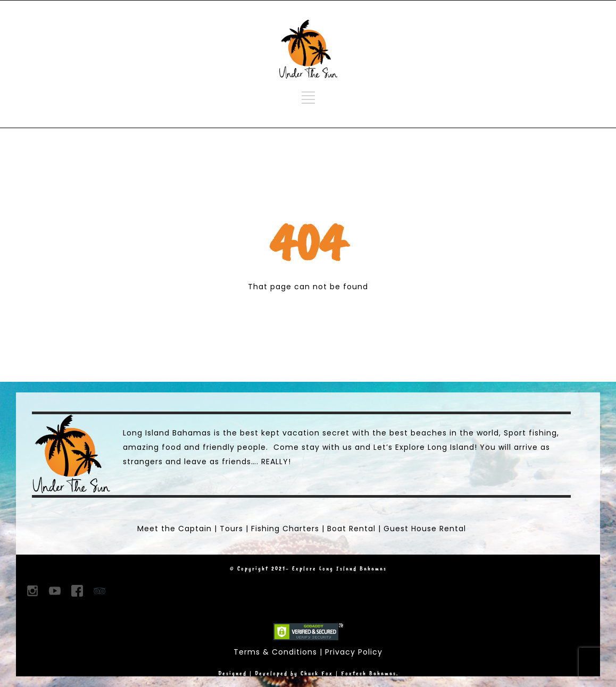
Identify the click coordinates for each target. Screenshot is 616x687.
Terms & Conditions (275, 652)
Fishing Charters (285, 529)
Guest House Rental (425, 529)
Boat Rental (351, 529)
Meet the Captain (174, 529)
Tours (231, 529)
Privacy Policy (354, 652)
